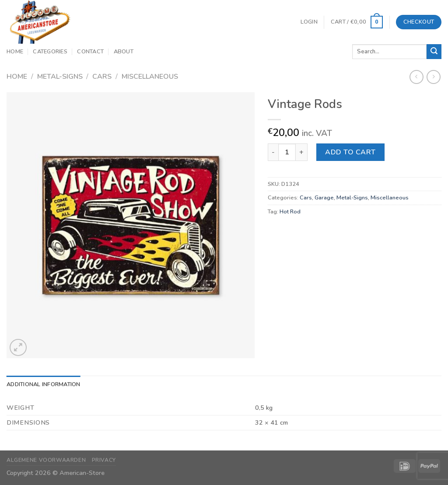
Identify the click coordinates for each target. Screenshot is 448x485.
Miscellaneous (150, 77)
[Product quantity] (287, 152)
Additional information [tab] (44, 384)
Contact (90, 52)
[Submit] (434, 52)
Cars (102, 77)
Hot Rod (290, 212)
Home (15, 52)
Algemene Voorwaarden (46, 460)
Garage (324, 198)
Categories (50, 52)
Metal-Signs (60, 77)
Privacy (104, 460)
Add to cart (350, 152)
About (124, 52)
